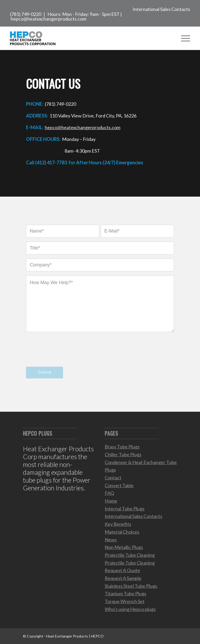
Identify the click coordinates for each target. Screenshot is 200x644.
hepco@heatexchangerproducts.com (48, 19)
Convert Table (119, 485)
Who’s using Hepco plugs (130, 609)
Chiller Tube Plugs (123, 454)
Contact (113, 478)
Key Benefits (118, 524)
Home (111, 501)
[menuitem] (160, 8)
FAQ (109, 493)
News (111, 540)
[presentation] (66, 354)
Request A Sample (123, 578)
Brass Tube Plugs (122, 447)
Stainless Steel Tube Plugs (131, 586)
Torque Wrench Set (125, 601)
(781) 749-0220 (26, 14)
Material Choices (122, 532)
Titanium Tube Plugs (126, 593)
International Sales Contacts (161, 9)
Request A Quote (122, 570)
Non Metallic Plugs (124, 547)
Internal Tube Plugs (125, 509)
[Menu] (183, 38)
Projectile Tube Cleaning (130, 555)
